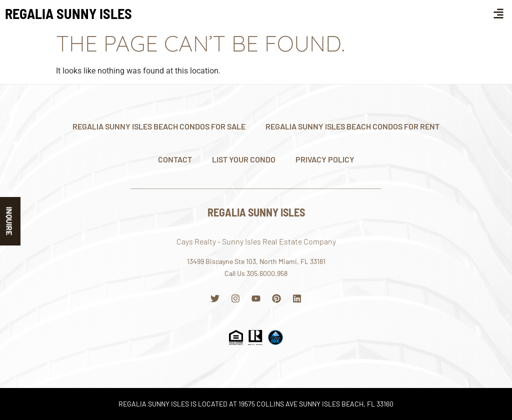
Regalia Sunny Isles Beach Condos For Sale (159, 126)
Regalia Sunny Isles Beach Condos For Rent (352, 126)
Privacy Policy (325, 159)
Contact (175, 159)
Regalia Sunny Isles (68, 13)
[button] (499, 13)
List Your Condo (244, 159)
